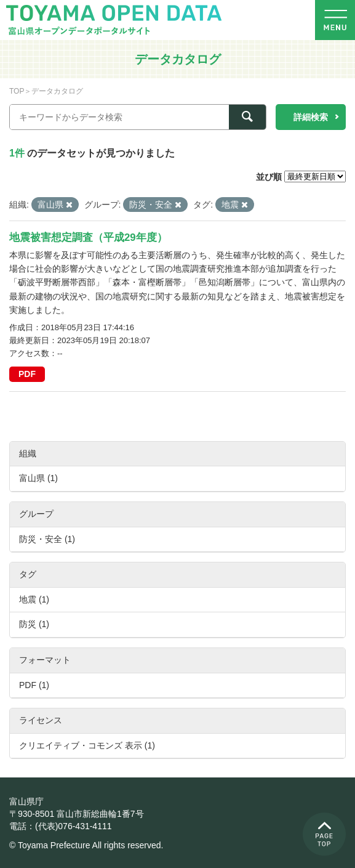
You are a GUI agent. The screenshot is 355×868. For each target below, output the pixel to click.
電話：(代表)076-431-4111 (61, 826)
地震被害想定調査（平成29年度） (88, 237)
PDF (27, 374)
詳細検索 (311, 117)
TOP (17, 91)
